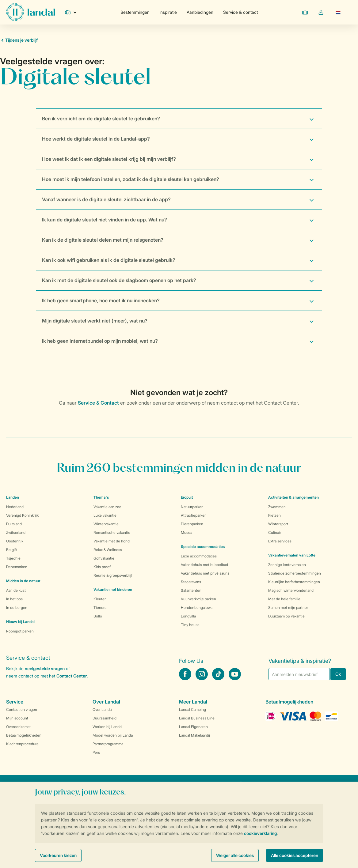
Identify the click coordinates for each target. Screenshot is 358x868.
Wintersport (278, 524)
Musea (187, 532)
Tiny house (190, 625)
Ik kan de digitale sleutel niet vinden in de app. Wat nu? (105, 220)
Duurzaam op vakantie (286, 616)
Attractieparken (194, 515)
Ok (338, 674)
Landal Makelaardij (194, 735)
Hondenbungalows (197, 608)
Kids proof (102, 567)
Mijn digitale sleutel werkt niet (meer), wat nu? (95, 321)
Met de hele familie (284, 599)
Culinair (275, 532)
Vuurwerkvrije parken (198, 599)
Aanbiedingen (200, 12)
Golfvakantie (104, 558)
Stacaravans (191, 582)
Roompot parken (20, 631)
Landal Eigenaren (193, 727)
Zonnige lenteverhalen (287, 565)
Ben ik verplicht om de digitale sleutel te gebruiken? (101, 119)
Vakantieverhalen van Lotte (292, 555)
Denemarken (17, 567)
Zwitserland (16, 532)
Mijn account (17, 718)
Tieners (100, 608)
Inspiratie (168, 12)
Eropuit (187, 497)
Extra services (280, 541)
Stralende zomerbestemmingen (295, 573)
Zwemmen (277, 507)
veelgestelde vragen (45, 668)
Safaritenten (191, 590)
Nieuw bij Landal (20, 622)
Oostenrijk (15, 541)
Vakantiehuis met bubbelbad (204, 565)
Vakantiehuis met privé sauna (205, 573)
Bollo (98, 616)
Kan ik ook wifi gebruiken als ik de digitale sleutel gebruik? (109, 260)
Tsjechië (13, 558)
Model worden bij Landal (113, 735)
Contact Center (72, 676)
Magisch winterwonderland (291, 590)
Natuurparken (192, 507)
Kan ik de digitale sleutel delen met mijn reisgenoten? (103, 240)
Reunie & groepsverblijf (113, 575)
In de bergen (17, 608)
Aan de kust (16, 590)
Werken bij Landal (107, 727)
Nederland (15, 507)
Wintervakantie (106, 524)
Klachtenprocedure (22, 744)
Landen (13, 497)
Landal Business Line (197, 718)
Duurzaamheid (105, 718)
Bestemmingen (135, 12)
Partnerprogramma (108, 744)
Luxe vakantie (105, 515)
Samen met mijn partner (288, 608)
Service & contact (240, 12)
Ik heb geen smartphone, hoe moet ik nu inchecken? (101, 300)
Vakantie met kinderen (113, 589)
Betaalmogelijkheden (24, 735)
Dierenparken (192, 524)
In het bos (14, 599)
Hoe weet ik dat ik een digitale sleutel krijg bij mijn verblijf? (109, 159)
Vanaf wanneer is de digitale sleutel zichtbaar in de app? (106, 199)
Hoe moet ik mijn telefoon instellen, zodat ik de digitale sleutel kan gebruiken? (131, 179)
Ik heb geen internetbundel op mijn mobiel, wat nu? (100, 341)
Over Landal (103, 709)
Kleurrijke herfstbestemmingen (294, 582)
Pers (96, 752)
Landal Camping (192, 709)
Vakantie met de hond (112, 541)
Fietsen (274, 515)
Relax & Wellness (108, 550)
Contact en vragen (22, 709)
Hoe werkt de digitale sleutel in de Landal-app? (96, 139)
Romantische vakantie (112, 532)
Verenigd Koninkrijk (22, 515)
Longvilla (188, 616)
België (11, 550)
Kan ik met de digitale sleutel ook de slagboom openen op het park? (119, 280)
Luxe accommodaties (199, 556)
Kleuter (100, 599)
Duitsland (14, 524)
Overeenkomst (18, 727)
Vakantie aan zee (107, 507)
